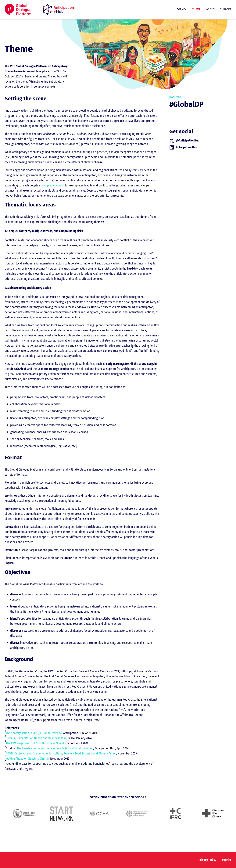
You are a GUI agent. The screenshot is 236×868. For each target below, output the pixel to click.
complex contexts (53, 185)
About (210, 9)
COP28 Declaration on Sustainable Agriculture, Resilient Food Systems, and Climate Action (61, 753)
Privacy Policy (207, 860)
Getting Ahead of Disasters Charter (27, 759)
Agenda (182, 9)
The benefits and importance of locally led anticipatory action (55, 748)
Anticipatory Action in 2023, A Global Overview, (34, 733)
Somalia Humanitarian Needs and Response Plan (36, 738)
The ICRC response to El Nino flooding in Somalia (36, 743)
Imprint (227, 860)
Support (226, 9)
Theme (196, 9)
